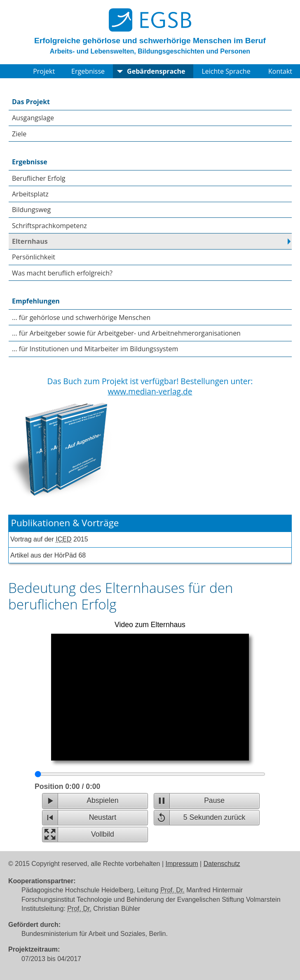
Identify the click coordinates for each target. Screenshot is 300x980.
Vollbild (103, 834)
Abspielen (102, 800)
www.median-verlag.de (150, 391)
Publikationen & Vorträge (65, 523)
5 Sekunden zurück (214, 817)
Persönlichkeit (34, 257)
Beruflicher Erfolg (39, 178)
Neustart (103, 817)
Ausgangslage (33, 118)
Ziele (19, 134)
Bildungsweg (31, 210)
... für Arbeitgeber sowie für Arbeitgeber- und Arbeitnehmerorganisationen (126, 333)
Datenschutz (222, 864)
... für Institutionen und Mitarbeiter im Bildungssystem (95, 349)
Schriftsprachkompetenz (49, 226)
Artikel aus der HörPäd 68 (48, 555)
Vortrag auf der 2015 (49, 539)
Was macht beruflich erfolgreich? (62, 273)
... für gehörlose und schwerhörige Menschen (81, 317)
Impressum (182, 864)
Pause (214, 800)
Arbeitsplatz (30, 194)
